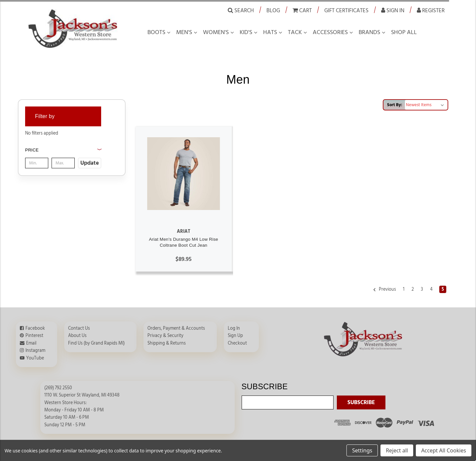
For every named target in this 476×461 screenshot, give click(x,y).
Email (31, 343)
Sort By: (395, 105)
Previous (384, 290)
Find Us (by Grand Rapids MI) (96, 343)
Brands (369, 32)
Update (90, 163)
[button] (63, 157)
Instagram (35, 351)
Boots (156, 32)
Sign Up (235, 336)
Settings (362, 450)
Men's (184, 32)
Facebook (35, 328)
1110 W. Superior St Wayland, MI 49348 (82, 395)
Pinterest (34, 336)
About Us (77, 336)
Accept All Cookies (444, 450)
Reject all (397, 450)
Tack (295, 32)
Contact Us (79, 328)
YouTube (35, 358)
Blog (273, 10)
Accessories (330, 32)
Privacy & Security (165, 336)
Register (431, 10)
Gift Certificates (346, 10)
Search (241, 10)
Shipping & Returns (167, 343)
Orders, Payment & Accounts (176, 328)
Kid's (246, 32)
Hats (270, 32)
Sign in (393, 10)
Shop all (404, 32)
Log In (234, 328)
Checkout (237, 343)
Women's (216, 32)
